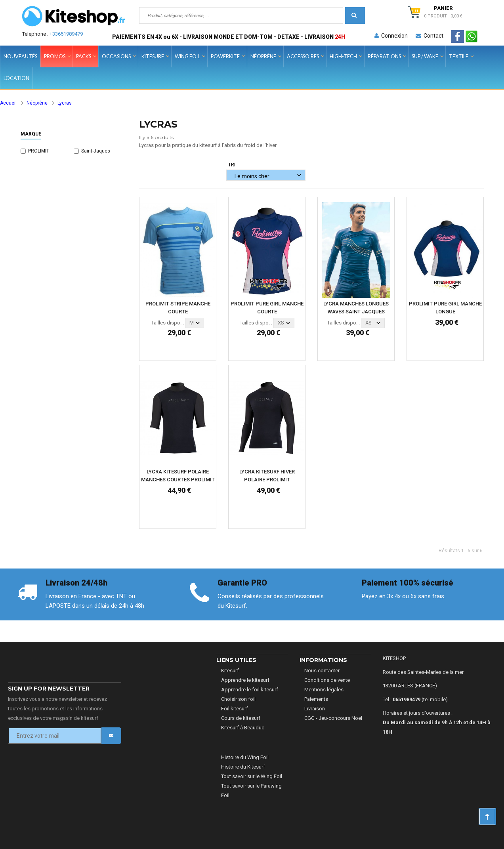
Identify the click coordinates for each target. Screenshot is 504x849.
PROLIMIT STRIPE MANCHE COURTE (178, 308)
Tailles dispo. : (168, 323)
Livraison (315, 709)
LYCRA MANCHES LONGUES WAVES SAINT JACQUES (356, 308)
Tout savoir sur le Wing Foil (252, 776)
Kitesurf (230, 671)
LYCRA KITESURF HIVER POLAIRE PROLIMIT (267, 476)
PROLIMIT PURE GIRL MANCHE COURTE (267, 308)
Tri (232, 165)
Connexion (391, 36)
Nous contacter (322, 671)
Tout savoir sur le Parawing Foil (251, 791)
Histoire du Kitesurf (243, 767)
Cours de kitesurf (241, 718)
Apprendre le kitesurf (245, 680)
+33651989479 (66, 34)
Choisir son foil (238, 699)
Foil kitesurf (235, 709)
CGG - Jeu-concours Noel (333, 718)
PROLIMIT (39, 151)
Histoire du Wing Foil (245, 757)
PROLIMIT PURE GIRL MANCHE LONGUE (445, 308)
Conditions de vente (327, 680)
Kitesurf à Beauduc (243, 728)
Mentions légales (324, 690)
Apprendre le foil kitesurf (250, 690)
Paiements (316, 699)
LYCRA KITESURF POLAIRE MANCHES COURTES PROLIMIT (178, 476)
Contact (430, 36)
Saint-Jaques (96, 151)
